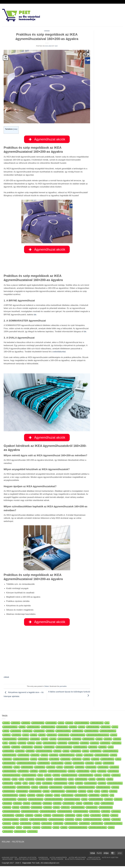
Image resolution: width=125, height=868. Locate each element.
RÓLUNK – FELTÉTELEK (13, 844)
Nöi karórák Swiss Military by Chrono (98, 737)
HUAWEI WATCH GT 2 (67, 757)
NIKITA (6, 733)
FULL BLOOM (96, 817)
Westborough (37, 805)
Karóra (56, 829)
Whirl (71, 785)
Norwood (36, 829)
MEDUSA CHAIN (27, 769)
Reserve (44, 757)
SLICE (115, 729)
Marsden (13, 745)
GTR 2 (60, 769)
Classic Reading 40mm (115, 785)
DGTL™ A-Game (68, 797)
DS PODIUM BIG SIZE (10, 797)
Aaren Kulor (22, 801)
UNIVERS (103, 749)
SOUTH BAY (69, 769)
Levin (111, 749)
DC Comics (102, 773)
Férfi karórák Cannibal (81, 813)
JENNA (22, 729)
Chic (97, 805)
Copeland (95, 761)
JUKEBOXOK (43, 859)
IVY (107, 725)
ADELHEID (106, 813)
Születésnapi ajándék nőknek (78, 829)
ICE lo (61, 725)
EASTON (105, 797)
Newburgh (7, 809)
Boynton (27, 805)
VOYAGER (85, 745)
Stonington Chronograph (11, 821)
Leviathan (102, 785)
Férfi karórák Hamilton (65, 813)
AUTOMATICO (85, 825)
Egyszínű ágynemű (56, 789)
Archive (82, 729)
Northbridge (47, 805)
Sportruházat (35, 741)
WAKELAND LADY (97, 725)
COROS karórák (24, 757)
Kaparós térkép (72, 793)
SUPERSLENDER (38, 725)
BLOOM (42, 737)
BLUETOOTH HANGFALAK (75, 861)
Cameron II (95, 745)
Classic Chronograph (102, 757)
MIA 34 (79, 821)
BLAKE (110, 781)
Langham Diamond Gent (21, 761)
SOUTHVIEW (33, 833)
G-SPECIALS (47, 829)
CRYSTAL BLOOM (9, 789)
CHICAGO (22, 745)
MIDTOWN (30, 753)
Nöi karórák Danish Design (30, 813)
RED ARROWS (23, 773)
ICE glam (69, 725)
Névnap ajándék (22, 793)
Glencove (7, 781)
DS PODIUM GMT (81, 797)
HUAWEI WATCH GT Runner (57, 773)
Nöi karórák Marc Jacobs (48, 813)
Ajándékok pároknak (58, 793)
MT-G (19, 829)
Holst (39, 745)
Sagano (23, 797)
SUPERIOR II (105, 745)
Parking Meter (76, 753)
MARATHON (88, 805)
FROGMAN (77, 741)
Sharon (57, 809)
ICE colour (38, 749)
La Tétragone (47, 785)
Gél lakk (45, 741)
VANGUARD (117, 745)
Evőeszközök (66, 761)
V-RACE (86, 761)
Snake (17, 769)
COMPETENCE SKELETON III (27, 765)
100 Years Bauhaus (65, 741)
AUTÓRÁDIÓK (44, 861)
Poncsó (114, 737)
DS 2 (40, 777)
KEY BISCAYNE (9, 817)
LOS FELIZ (51, 769)
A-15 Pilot (108, 741)
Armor (57, 797)
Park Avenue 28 (58, 817)
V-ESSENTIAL (40, 769)
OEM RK (7, 749)
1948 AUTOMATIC (61, 781)
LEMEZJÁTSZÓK (94, 859)
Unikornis (82, 793)
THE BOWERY (23, 741)
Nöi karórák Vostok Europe (11, 813)
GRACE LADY (8, 785)
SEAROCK (26, 725)
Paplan (111, 829)
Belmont (40, 797)
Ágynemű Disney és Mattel (86, 789)
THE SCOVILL (95, 813)
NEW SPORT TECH (10, 757)
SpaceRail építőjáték (10, 741)
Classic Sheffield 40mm (111, 753)
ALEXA (92, 781)
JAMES (105, 793)
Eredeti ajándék (51, 725)
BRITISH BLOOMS (93, 729)
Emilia (85, 801)
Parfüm (35, 789)
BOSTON (117, 741)
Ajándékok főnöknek (10, 773)
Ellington (36, 825)
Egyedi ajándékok (35, 793)
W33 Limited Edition (50, 745)
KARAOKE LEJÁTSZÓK (28, 859)
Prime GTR (35, 757)
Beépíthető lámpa (9, 793)
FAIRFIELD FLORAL (48, 729)
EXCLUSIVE (43, 761)
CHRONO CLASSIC (80, 749)
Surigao (34, 737)
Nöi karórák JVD (92, 809)
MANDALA (101, 781)
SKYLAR (79, 785)
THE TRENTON (26, 825)
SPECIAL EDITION (71, 825)
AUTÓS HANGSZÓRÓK (58, 859)
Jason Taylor (89, 757)
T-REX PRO (20, 753)
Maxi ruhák (44, 789)
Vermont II (7, 825)
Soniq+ (98, 765)
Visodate (38, 817)
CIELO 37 (24, 821)
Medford (106, 817)
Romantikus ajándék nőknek (98, 829)
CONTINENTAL (96, 753)
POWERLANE (74, 745)
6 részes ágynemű (70, 789)
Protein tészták (91, 769)
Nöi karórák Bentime (106, 809)
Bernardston (7, 805)
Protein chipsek (64, 737)
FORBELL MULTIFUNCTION (92, 821)
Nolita (79, 817)
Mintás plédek (8, 833)
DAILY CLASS (47, 825)
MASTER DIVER (89, 741)
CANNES (7, 737)
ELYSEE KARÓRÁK (10, 801)
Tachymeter (7, 761)
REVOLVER (62, 745)
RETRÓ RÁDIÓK (57, 861)
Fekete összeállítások (29, 777)
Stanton (16, 809)
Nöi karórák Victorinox (78, 737)
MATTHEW (93, 749)
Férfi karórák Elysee (61, 785)
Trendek (6, 725)
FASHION (29, 817)
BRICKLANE (8, 769)
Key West (113, 793)
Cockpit (99, 741)
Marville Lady (28, 733)
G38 (5, 745)
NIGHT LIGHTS (27, 749)
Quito (15, 781)
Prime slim (90, 765)
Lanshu (34, 761)
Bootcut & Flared (20, 833)
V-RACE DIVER (8, 753)
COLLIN (48, 777)
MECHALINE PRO (9, 765)
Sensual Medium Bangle (72, 801)
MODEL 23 (65, 809)
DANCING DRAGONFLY (108, 733)
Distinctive (48, 809)
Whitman (114, 817)
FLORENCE (17, 737)
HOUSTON (70, 821)
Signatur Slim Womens (36, 801)
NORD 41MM (58, 825)
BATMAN (34, 773)
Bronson (98, 777)
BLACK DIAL (106, 729)
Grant (90, 793)
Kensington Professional (69, 777)
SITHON (57, 777)
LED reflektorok (113, 773)
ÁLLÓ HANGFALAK (94, 861)
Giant (32, 785)
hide (15, 129)
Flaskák (64, 829)
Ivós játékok (114, 769)
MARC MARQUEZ (107, 805)
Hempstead (40, 781)
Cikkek (47, 31)
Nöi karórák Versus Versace (12, 777)
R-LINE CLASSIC (57, 765)
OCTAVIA (73, 729)
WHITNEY (20, 817)
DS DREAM (25, 809)
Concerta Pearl (39, 733)
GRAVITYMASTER (24, 789)
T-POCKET (30, 781)
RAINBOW (50, 733)
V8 (112, 797)
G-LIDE (53, 741)
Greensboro (116, 813)
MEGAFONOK (8, 861)
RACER (114, 757)
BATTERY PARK (97, 825)
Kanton (86, 753)
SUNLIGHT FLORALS (10, 729)
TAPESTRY (16, 725)
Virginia (18, 785)
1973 (22, 781)
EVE (39, 785)
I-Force (79, 757)
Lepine (26, 737)
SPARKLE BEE (78, 733)
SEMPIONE (80, 769)
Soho (86, 817)
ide (35, 315)
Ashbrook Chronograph (56, 821)
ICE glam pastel (62, 729)
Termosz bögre (103, 769)
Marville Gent (52, 737)
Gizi (56, 46)
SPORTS (43, 773)
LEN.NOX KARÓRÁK (96, 801)
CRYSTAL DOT (79, 765)
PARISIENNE (70, 817)
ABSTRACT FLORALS (63, 733)
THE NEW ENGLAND (86, 777)
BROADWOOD (109, 765)
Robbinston (116, 777)
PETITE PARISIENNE (82, 725)
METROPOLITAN (81, 781)
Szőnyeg (115, 789)
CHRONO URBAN (83, 773)
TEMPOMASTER (44, 765)
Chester (68, 765)
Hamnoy (31, 745)
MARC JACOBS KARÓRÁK (38, 821)
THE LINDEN (54, 761)
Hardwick (49, 797)
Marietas (107, 821)
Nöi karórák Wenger (78, 809)
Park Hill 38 (116, 821)
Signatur (107, 777)
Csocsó (46, 793)
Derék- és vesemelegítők (64, 749)
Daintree (72, 773)
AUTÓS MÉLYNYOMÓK (77, 859)
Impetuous (109, 801)
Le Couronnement (91, 785)
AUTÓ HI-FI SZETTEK (110, 859)
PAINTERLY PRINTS (92, 733)
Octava (66, 753)
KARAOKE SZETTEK (10, 859)
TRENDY (47, 817)
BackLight (27, 829)
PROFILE (58, 753)
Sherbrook (18, 805)
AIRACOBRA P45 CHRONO (113, 825)
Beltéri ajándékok (9, 829)
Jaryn (118, 761)
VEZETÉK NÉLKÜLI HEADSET (26, 861)
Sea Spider (54, 757)
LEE (25, 785)
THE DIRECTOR (69, 805)
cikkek (6, 679)
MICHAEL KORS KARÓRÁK (54, 801)
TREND (50, 781)
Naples (16, 825)
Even (97, 793)
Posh (71, 781)
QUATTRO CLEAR (33, 729)
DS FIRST (57, 805)
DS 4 (94, 773)
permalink (63, 688)
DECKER (31, 797)
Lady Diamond (16, 733)
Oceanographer (37, 809)
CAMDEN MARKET (107, 761)
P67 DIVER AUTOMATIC (44, 753)
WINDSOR (16, 749)
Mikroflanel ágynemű (103, 789)
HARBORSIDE (94, 797)
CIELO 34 (118, 801)
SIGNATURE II (49, 749)
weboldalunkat (59, 353)
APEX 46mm (77, 761)
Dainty (79, 805)
